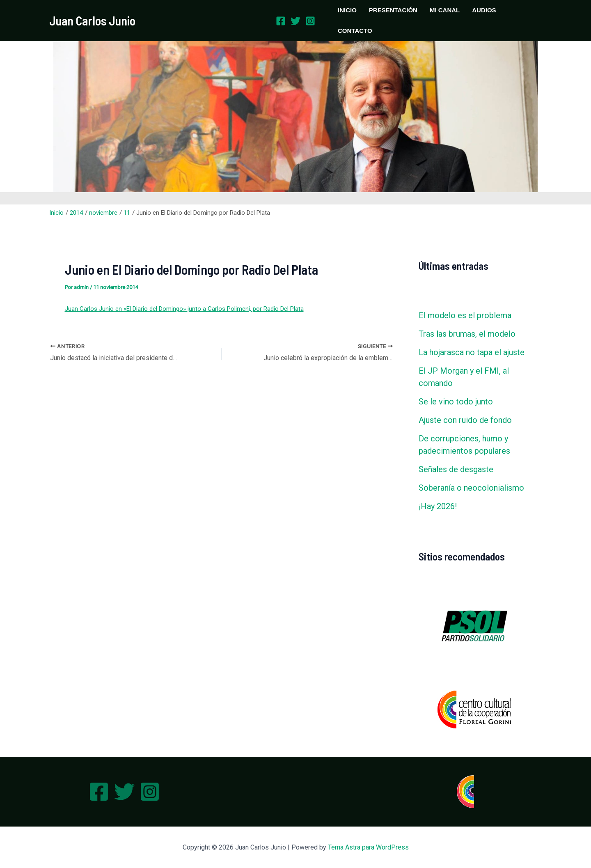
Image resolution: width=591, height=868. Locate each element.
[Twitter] (295, 21)
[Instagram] (310, 21)
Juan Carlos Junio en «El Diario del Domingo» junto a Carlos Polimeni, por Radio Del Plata (184, 309)
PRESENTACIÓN (393, 10)
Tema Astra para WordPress (368, 847)
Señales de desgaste (456, 469)
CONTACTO (355, 31)
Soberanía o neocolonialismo (471, 488)
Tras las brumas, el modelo (467, 334)
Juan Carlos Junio (92, 21)
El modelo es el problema (465, 315)
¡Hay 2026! (438, 506)
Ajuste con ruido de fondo (465, 420)
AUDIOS (484, 10)
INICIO (347, 10)
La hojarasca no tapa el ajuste (472, 352)
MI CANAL (445, 10)
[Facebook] (281, 21)
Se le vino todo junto (456, 402)
